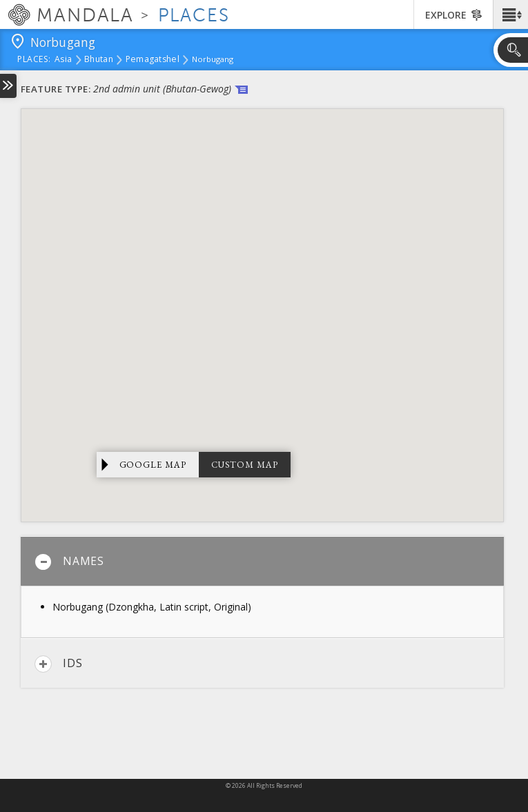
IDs (58, 664)
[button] (510, 14)
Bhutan (99, 60)
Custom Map (245, 465)
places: (34, 60)
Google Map (153, 465)
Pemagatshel (153, 60)
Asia (63, 60)
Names (69, 562)
